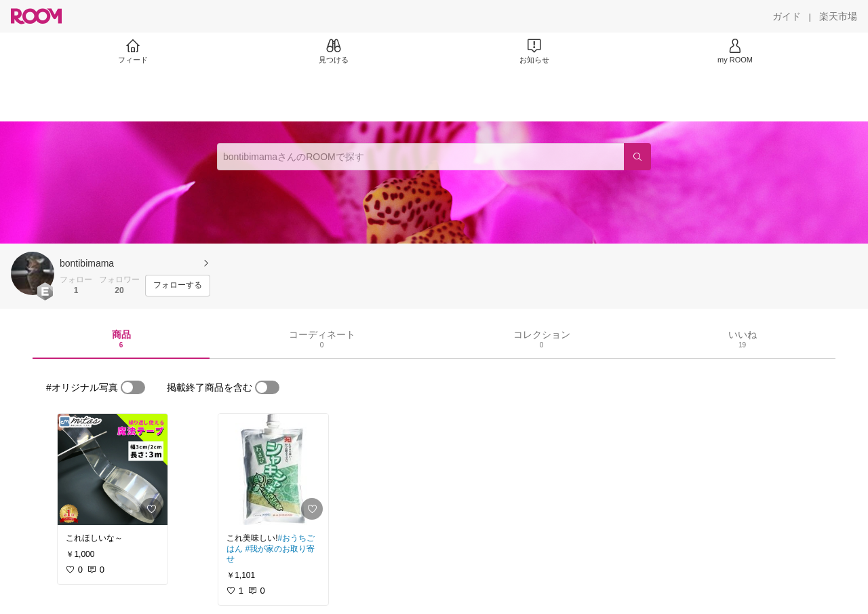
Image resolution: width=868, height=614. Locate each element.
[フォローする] (178, 286)
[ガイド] (787, 16)
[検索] (637, 157)
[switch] (133, 387)
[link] (113, 469)
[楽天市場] (838, 16)
